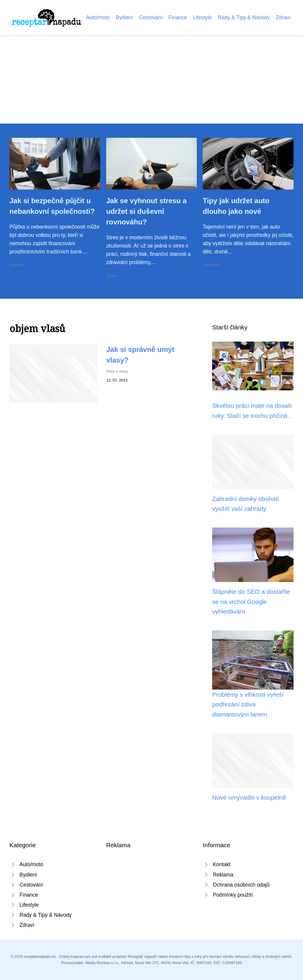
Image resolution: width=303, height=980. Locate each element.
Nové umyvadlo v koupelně (249, 797)
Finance (178, 17)
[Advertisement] (151, 79)
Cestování (151, 17)
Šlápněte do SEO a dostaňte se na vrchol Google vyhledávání (251, 601)
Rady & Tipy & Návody (244, 17)
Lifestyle (203, 17)
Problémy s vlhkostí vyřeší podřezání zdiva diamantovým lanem (248, 704)
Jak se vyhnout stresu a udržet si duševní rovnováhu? (146, 211)
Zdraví (283, 17)
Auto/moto (98, 17)
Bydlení (124, 17)
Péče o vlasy (117, 371)
